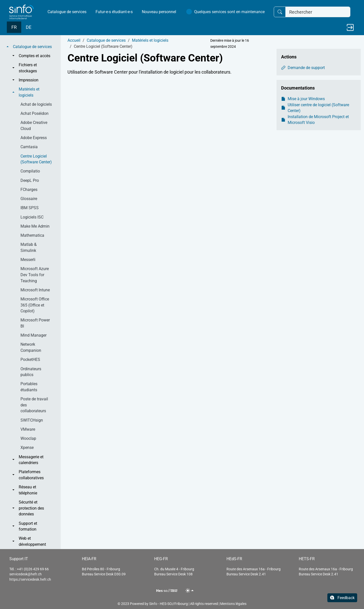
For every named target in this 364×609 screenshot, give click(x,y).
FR (14, 27)
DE (29, 27)
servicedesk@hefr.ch (26, 574)
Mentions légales (233, 604)
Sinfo (153, 604)
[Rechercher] (318, 12)
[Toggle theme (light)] (190, 590)
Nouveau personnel (159, 12)
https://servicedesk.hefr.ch (30, 579)
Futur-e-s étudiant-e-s (114, 12)
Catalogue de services (67, 12)
